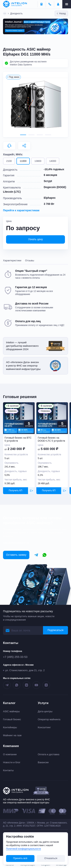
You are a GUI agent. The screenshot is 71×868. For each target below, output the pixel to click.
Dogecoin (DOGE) (55, 187)
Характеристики (12, 260)
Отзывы (30, 260)
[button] (35, 105)
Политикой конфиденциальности (23, 849)
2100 (9, 161)
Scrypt (48, 181)
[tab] (23, 135)
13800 (38, 161)
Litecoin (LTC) (12, 192)
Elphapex (50, 198)
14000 (53, 161)
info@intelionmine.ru (16, 543)
